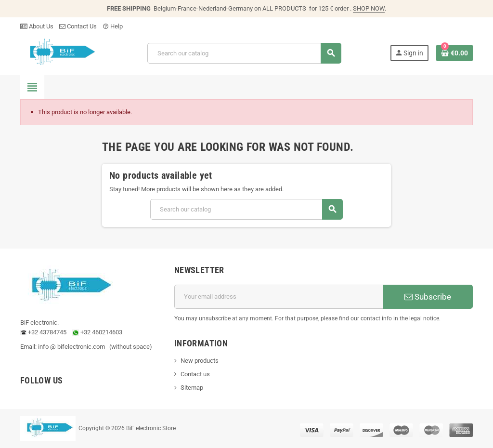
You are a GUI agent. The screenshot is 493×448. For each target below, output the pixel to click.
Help (113, 26)
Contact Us (78, 26)
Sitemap (192, 388)
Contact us (195, 374)
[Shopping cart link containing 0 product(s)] (454, 53)
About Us (37, 26)
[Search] (244, 53)
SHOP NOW (369, 8)
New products (200, 361)
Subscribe (428, 297)
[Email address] (279, 297)
